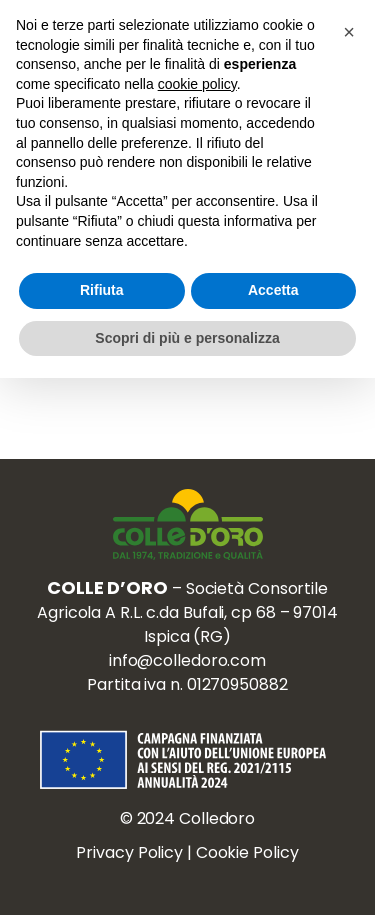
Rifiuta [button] (102, 290)
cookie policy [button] (197, 84)
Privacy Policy (129, 852)
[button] (349, 32)
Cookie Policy (247, 852)
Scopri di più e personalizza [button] (187, 338)
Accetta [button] (273, 290)
